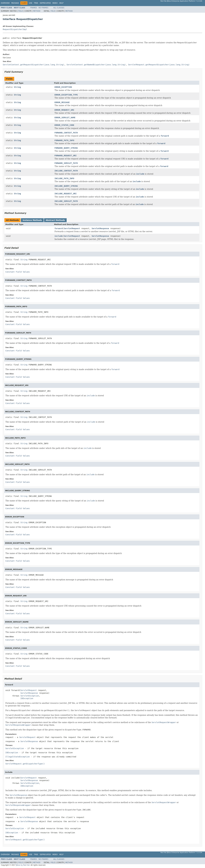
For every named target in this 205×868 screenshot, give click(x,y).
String (17, 87)
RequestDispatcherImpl (15, 29)
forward (59, 228)
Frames (34, 8)
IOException (27, 698)
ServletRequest (72, 228)
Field (21, 11)
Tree (36, 3)
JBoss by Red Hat (23, 865)
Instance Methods (32, 220)
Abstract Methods (55, 220)
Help (61, 3)
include (59, 236)
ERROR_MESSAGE (62, 102)
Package (15, 3)
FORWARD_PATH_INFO (64, 140)
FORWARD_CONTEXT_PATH (66, 133)
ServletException (30, 696)
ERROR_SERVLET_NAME (65, 118)
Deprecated (45, 3)
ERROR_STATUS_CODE (64, 125)
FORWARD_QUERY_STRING (66, 148)
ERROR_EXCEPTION (63, 87)
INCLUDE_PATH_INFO (64, 178)
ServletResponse (100, 228)
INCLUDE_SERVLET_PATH (66, 201)
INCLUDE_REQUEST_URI (66, 194)
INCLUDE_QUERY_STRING (66, 186)
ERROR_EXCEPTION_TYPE (66, 95)
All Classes (59, 8)
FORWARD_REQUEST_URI (66, 156)
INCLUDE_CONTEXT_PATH (66, 171)
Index (55, 3)
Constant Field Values (18, 272)
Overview (5, 3)
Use (31, 3)
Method (37, 11)
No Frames (43, 8)
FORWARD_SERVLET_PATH (66, 163)
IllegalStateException (18, 757)
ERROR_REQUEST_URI (64, 110)
